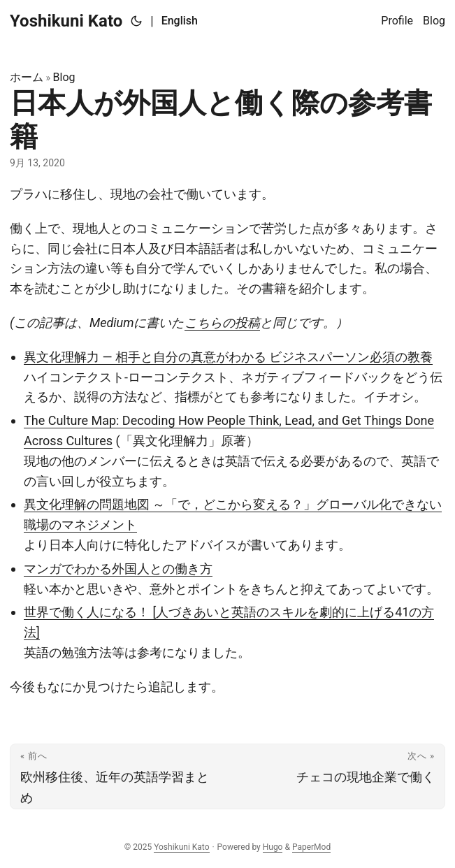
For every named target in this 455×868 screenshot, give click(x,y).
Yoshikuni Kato (66, 21)
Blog (64, 77)
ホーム (27, 77)
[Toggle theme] (136, 21)
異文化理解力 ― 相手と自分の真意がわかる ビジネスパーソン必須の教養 (228, 357)
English (180, 21)
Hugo (273, 847)
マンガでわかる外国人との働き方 (118, 569)
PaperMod (311, 847)
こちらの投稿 (222, 323)
